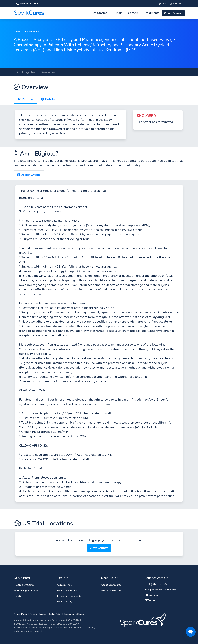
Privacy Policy (20, 614)
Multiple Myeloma (24, 585)
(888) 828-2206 (27, 4)
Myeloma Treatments (69, 596)
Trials (119, 13)
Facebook (151, 595)
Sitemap (80, 614)
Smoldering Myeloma (26, 590)
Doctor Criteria (29, 175)
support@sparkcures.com (160, 590)
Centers (133, 13)
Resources (48, 72)
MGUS (17, 596)
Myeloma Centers (67, 590)
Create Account (173, 13)
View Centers (99, 548)
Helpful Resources (111, 590)
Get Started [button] (99, 13)
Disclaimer (69, 614)
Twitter (150, 600)
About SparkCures (111, 585)
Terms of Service (38, 614)
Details (48, 99)
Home (17, 32)
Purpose (25, 99)
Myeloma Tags (65, 601)
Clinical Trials (31, 32)
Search (175, 4)
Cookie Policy (55, 614)
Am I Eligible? (26, 72)
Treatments (152, 13)
